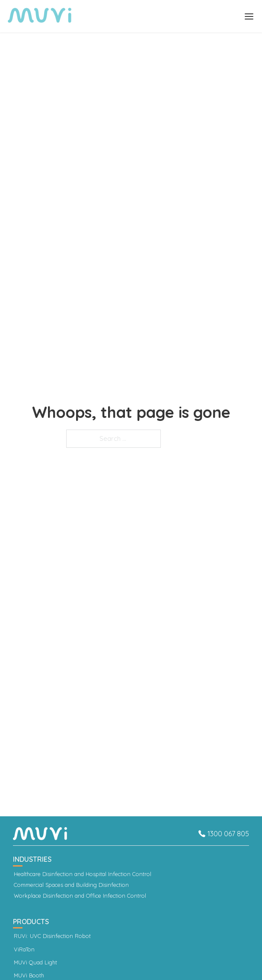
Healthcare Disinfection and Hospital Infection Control (83, 874)
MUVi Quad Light (35, 962)
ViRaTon (24, 949)
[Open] (249, 16)
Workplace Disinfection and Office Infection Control (80, 896)
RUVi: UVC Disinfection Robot (52, 936)
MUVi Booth (29, 975)
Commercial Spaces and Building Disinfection (71, 885)
